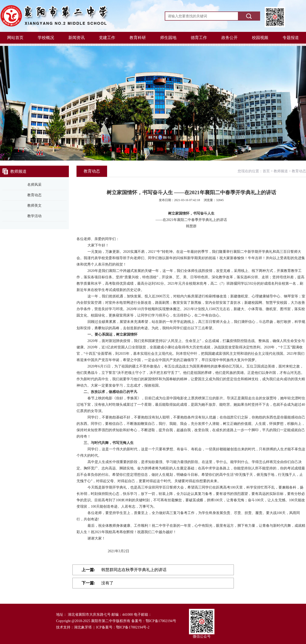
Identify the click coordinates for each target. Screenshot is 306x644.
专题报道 (291, 38)
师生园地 (168, 38)
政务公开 (229, 38)
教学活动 (34, 216)
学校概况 (46, 38)
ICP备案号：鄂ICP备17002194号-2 (123, 627)
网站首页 (15, 38)
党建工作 (107, 38)
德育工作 (199, 38)
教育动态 (34, 195)
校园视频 (260, 38)
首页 (266, 171)
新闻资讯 (76, 38)
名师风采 (34, 185)
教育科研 (138, 38)
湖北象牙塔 (83, 627)
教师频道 (281, 171)
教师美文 (34, 206)
